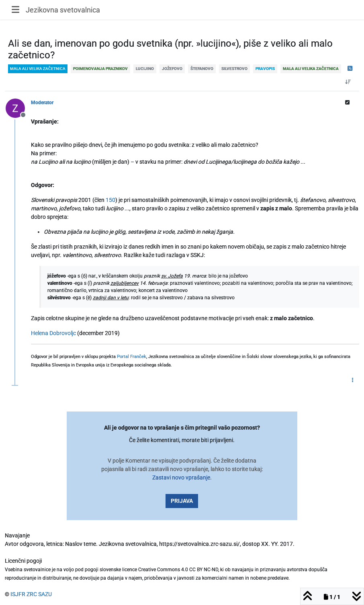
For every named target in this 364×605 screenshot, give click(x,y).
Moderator (42, 103)
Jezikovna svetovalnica (63, 10)
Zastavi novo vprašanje (181, 477)
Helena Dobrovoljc (53, 333)
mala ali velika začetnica (38, 69)
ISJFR (18, 594)
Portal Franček (132, 357)
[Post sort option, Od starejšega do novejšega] (348, 82)
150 (110, 200)
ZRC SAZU (39, 594)
